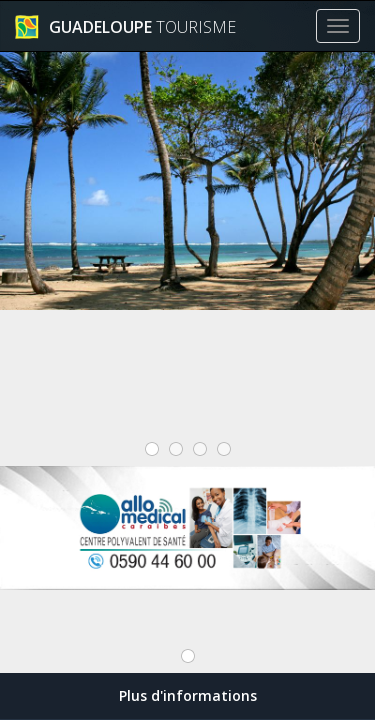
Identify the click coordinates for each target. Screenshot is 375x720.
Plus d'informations (188, 695)
